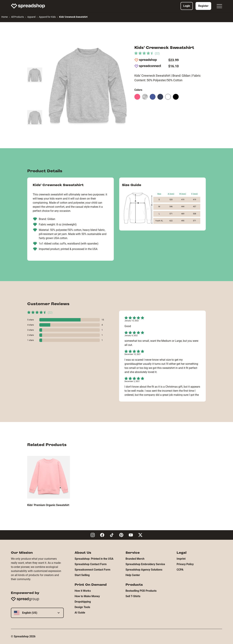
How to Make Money (87, 596)
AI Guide (80, 613)
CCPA (180, 570)
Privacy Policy (185, 564)
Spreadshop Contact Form (91, 564)
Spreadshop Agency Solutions (144, 570)
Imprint (181, 559)
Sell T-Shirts (133, 596)
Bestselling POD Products (141, 591)
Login (187, 6)
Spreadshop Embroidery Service (145, 564)
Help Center (133, 575)
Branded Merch (135, 559)
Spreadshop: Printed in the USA (94, 559)
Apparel (31, 17)
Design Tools (82, 607)
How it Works (83, 591)
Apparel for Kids (47, 17)
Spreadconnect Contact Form (92, 570)
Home (5, 17)
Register (203, 6)
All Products (17, 17)
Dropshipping (83, 602)
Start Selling (82, 575)
